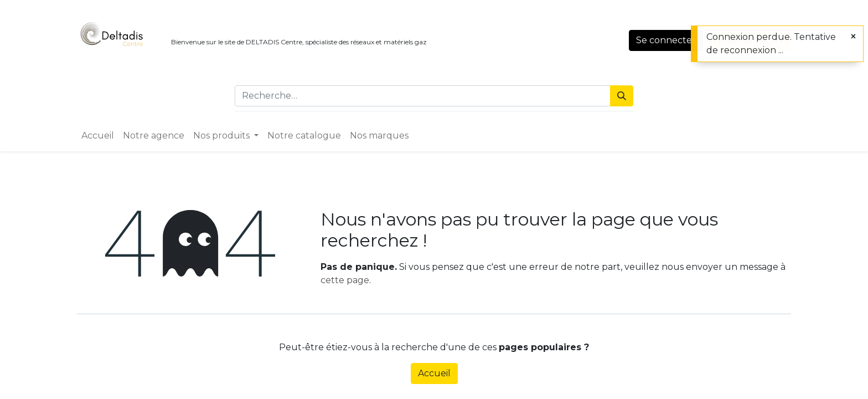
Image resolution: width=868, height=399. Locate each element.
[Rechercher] (622, 96)
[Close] (853, 37)
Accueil (434, 373)
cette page (345, 280)
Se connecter (666, 40)
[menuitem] (98, 136)
